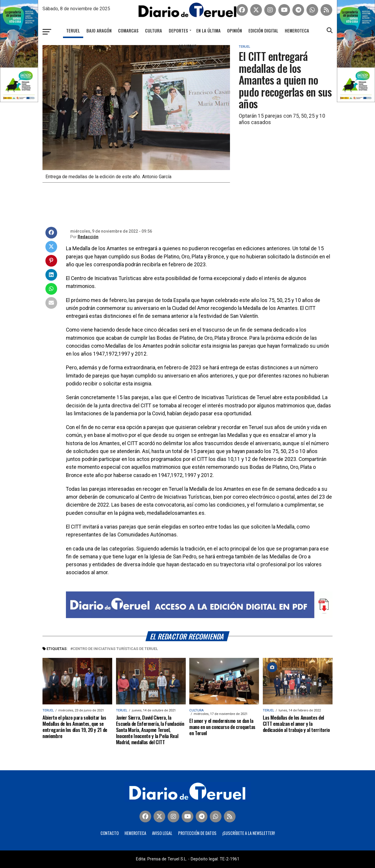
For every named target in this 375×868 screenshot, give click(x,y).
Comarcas (128, 30)
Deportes (178, 30)
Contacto (110, 833)
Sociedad (188, 46)
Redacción (88, 237)
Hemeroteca (297, 30)
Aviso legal (162, 833)
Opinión (235, 30)
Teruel (73, 30)
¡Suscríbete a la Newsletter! (249, 833)
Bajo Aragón (99, 30)
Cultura (154, 30)
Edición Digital (263, 30)
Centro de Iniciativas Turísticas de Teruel (115, 649)
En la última (208, 30)
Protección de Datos (197, 833)
